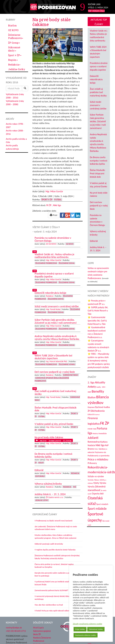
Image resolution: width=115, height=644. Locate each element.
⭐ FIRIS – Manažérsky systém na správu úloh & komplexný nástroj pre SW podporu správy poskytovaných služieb (99, 360)
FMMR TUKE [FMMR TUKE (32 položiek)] (92, 429)
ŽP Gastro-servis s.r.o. (55, 497)
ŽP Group (14, 43)
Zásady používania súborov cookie (88, 624)
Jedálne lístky (17, 69)
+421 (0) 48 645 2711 (16, 631)
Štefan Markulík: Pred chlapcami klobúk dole (98, 173)
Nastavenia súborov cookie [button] (86, 635)
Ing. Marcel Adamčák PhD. (57, 361)
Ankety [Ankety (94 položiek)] (92, 387)
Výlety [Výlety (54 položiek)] (96, 483)
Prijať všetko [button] (80, 629)
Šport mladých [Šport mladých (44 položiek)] (102, 504)
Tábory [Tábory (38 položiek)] (97, 480)
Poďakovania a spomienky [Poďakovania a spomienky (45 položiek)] (99, 456)
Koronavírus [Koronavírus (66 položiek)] (94, 442)
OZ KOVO (13, 30)
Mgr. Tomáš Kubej (53, 309)
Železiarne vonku (67, 364)
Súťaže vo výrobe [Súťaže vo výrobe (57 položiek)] (96, 476)
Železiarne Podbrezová (16, 36)
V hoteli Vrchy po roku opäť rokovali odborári (53, 611)
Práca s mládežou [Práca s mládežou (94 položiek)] (98, 459)
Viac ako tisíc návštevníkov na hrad (49, 605)
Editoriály (40, 476)
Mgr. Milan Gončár (54, 191)
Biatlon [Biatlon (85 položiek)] (92, 397)
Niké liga (57, 205)
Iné (75, 487)
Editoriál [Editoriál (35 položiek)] (91, 414)
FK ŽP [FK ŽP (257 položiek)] (105, 423)
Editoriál (94, 241)
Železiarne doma (67, 263)
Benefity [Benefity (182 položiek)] (98, 391)
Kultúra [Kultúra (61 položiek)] (104, 442)
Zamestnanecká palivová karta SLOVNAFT (51, 590)
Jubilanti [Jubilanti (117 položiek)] (93, 438)
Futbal (58, 200)
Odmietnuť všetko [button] (96, 629)
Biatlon (12, 25)
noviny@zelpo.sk (14, 628)
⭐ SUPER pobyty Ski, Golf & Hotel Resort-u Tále (98, 311)
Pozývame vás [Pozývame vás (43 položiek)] (100, 452)
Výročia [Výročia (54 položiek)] (91, 487)
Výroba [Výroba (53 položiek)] (103, 483)
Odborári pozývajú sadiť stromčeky (49, 544)
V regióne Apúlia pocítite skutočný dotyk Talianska (55, 550)
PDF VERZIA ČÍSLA (96, 11)
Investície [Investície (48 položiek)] (102, 433)
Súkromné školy (14, 49)
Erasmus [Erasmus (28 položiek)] (97, 415)
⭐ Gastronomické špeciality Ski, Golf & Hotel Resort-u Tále (97, 321)
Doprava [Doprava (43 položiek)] (91, 407)
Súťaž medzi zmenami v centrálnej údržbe (98, 105)
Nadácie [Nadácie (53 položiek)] (91, 445)
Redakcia (14, 65)
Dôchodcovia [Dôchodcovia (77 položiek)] (98, 411)
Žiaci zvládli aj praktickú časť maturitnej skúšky (98, 92)
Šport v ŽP (15, 55)
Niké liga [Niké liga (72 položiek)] (100, 445)
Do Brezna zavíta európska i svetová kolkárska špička (98, 161)
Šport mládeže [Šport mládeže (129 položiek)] (97, 509)
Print (54, 215)
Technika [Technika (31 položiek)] (91, 480)
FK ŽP (49, 205)
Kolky (41, 463)
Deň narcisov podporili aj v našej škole (99, 206)
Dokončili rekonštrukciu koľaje (96, 79)
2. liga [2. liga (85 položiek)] (91, 382)
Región (13, 60)
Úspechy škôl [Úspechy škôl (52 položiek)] (98, 494)
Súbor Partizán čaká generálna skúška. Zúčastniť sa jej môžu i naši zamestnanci (98, 121)
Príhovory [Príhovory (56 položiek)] (92, 463)
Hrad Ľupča (38, 628)
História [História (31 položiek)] (95, 434)
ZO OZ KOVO (51, 244)
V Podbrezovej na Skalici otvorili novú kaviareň (54, 521)
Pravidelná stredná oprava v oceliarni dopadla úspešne (99, 66)
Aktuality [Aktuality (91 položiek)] (100, 382)
